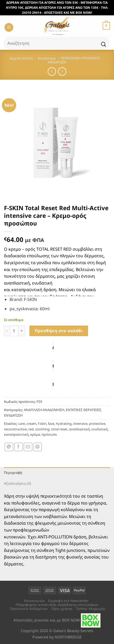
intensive (80, 424)
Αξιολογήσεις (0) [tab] (17, 483)
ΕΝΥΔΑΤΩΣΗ (57, 62)
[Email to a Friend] (28, 447)
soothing (42, 429)
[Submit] (104, 44)
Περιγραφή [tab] (13, 472)
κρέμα (35, 434)
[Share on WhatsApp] (9, 447)
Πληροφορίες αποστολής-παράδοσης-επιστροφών (57, 605)
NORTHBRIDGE (68, 637)
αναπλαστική (79, 429)
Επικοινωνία (34, 601)
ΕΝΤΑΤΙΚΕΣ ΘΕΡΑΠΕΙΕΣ (83, 410)
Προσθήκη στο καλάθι (59, 331)
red (31, 429)
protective (97, 424)
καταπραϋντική (16, 434)
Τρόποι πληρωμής (91, 609)
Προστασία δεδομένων (29, 609)
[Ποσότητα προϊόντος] (14, 331)
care (22, 424)
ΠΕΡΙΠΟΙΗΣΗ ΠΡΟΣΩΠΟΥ (80, 58)
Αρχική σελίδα (21, 58)
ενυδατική (100, 429)
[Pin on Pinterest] (38, 447)
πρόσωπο (49, 434)
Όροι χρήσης (62, 609)
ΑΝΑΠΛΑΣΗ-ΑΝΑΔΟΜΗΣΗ (44, 410)
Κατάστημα (47, 58)
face (51, 424)
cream (31, 424)
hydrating (64, 424)
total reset (59, 429)
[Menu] (9, 27)
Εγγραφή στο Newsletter (68, 601)
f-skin (42, 424)
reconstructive (15, 429)
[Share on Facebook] (18, 447)
